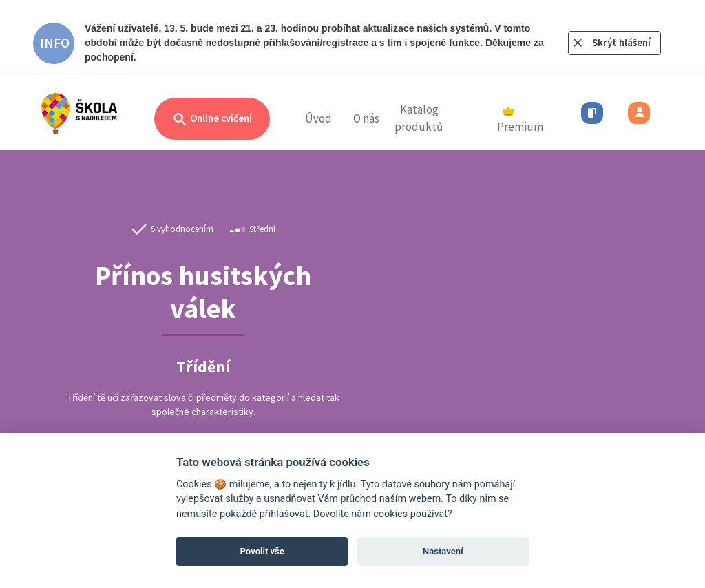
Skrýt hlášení (621, 42)
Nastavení (443, 551)
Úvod (318, 118)
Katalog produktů (419, 118)
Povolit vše (262, 551)
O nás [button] (366, 118)
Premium (520, 120)
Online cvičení (212, 119)
